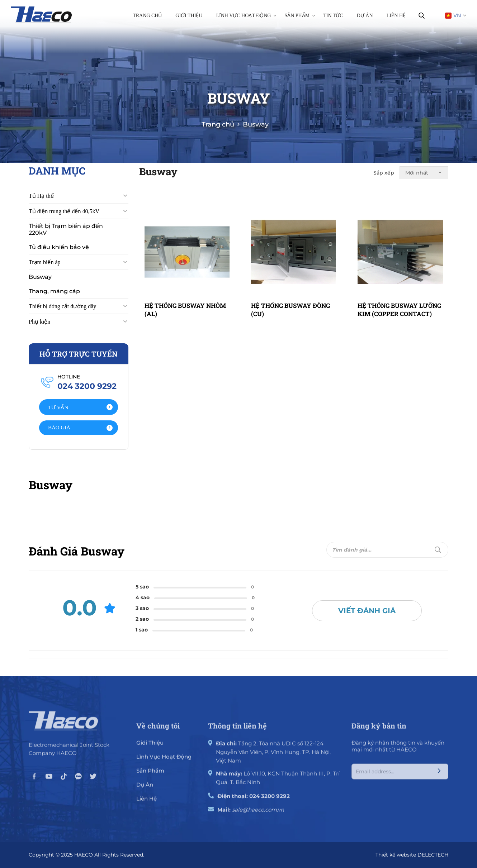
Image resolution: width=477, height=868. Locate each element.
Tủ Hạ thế (41, 196)
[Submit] (438, 550)
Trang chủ (147, 16)
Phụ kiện (39, 322)
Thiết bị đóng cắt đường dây (62, 306)
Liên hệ (396, 16)
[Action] (79, 407)
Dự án (365, 16)
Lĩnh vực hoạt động (246, 15)
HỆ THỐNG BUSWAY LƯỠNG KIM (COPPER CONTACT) (399, 309)
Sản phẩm (300, 15)
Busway (40, 277)
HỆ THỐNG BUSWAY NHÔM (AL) (185, 309)
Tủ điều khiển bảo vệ (59, 247)
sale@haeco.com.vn (258, 814)
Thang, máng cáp (54, 291)
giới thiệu (150, 747)
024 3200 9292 (270, 801)
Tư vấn (80, 407)
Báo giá (80, 428)
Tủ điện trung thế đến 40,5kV (64, 211)
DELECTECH (433, 855)
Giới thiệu (189, 16)
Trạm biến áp (45, 262)
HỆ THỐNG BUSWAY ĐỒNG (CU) (291, 309)
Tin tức (333, 16)
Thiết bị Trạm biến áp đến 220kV (66, 229)
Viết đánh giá (367, 611)
